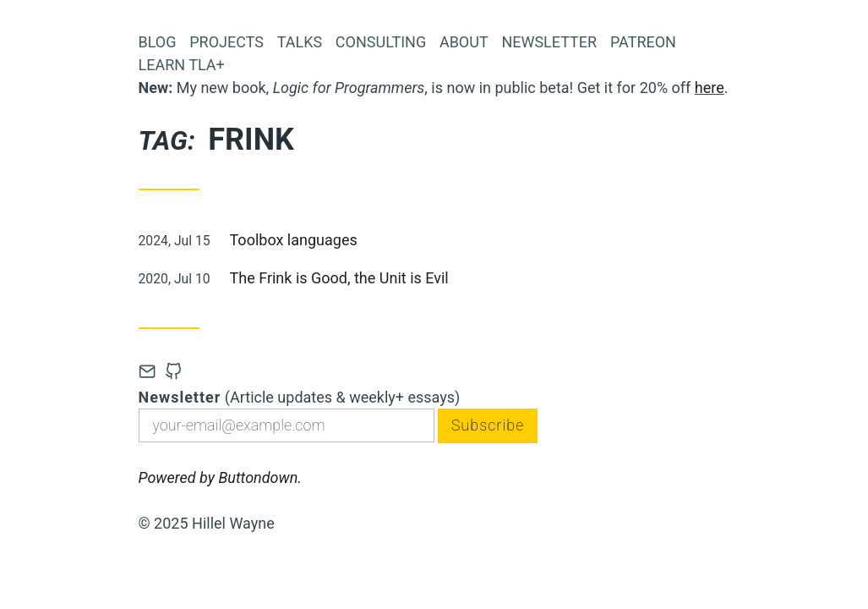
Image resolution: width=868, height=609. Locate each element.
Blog (158, 42)
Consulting (381, 42)
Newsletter (549, 42)
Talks (300, 42)
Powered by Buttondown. (220, 477)
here (710, 88)
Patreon (643, 42)
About (464, 42)
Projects (227, 42)
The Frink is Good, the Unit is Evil (339, 278)
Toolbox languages (294, 240)
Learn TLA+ (182, 65)
